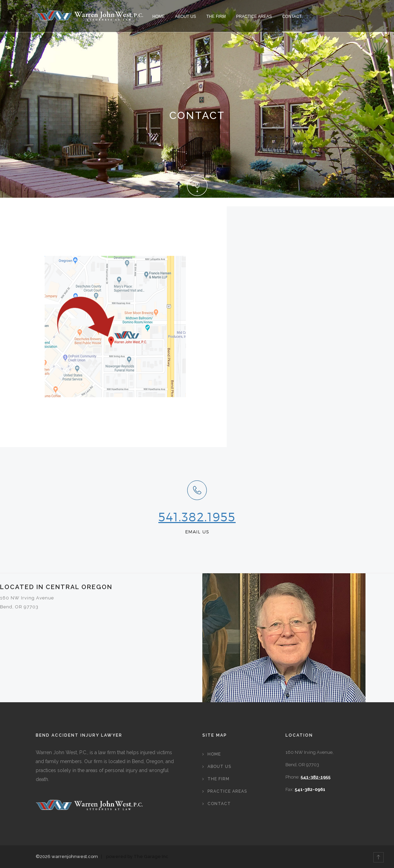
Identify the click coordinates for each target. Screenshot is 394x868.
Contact (292, 17)
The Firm (216, 17)
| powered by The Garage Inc (134, 856)
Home (159, 17)
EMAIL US (197, 532)
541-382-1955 (316, 777)
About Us (186, 17)
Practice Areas (254, 17)
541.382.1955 (197, 517)
